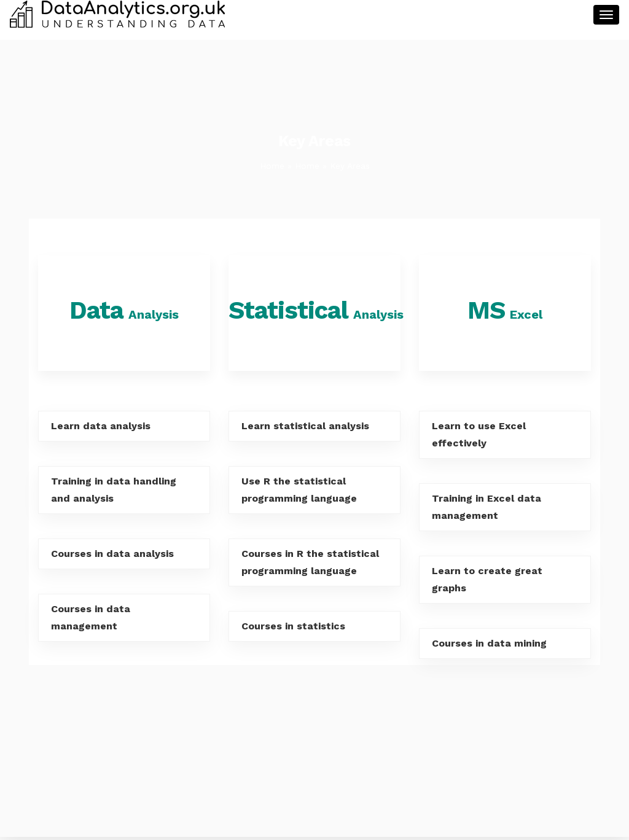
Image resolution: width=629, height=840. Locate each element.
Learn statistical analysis (305, 426)
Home (272, 166)
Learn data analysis (101, 426)
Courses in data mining (489, 643)
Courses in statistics (293, 626)
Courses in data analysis (112, 554)
